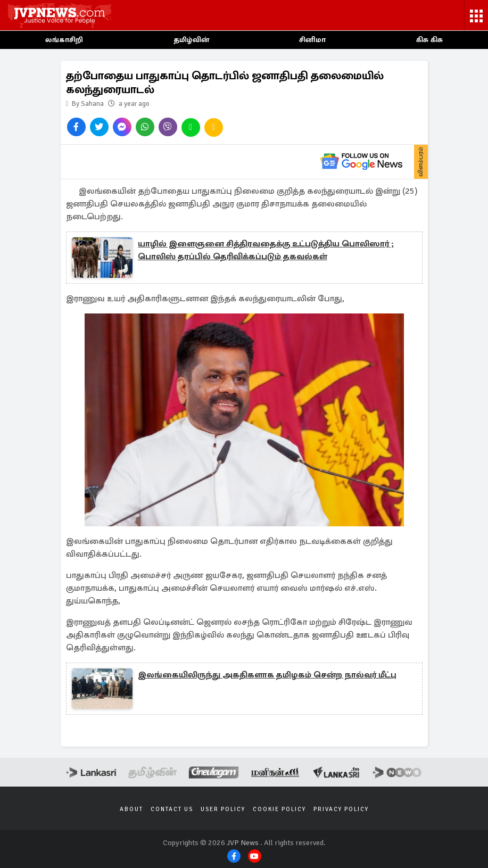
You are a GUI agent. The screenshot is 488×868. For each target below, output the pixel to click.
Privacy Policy (341, 809)
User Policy (223, 809)
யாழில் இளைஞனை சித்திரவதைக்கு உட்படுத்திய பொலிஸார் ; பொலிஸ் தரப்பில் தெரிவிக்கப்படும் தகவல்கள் (266, 250)
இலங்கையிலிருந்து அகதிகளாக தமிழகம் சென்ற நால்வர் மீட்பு (267, 675)
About (131, 809)
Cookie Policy (279, 809)
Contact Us (172, 809)
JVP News (243, 843)
